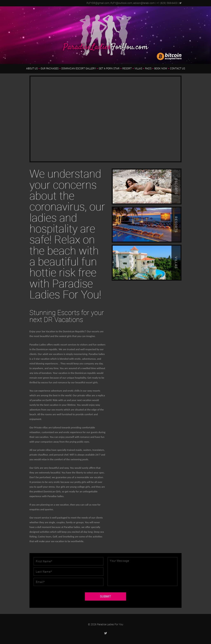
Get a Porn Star (109, 69)
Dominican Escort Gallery (79, 69)
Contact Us (178, 69)
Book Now (161, 69)
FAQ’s (148, 69)
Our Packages (50, 69)
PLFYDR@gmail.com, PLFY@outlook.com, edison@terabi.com (121, 3)
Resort (127, 69)
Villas (138, 69)
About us (32, 69)
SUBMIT (105, 596)
